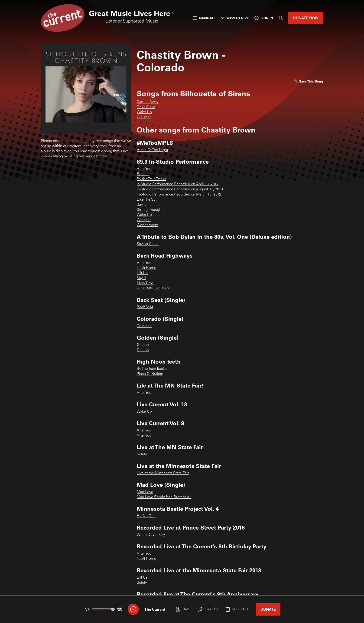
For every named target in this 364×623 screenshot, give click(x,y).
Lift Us (142, 273)
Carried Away (148, 102)
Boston (143, 174)
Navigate (204, 18)
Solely (142, 454)
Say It (141, 205)
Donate (268, 609)
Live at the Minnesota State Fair (163, 473)
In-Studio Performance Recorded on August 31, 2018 (180, 189)
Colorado (144, 326)
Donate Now (306, 18)
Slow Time (145, 283)
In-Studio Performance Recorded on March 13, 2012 (179, 195)
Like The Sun (147, 200)
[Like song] (308, 81)
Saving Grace (148, 244)
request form (96, 156)
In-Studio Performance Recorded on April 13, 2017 (178, 184)
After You (144, 169)
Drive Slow (146, 107)
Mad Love (145, 492)
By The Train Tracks (152, 369)
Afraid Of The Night (152, 150)
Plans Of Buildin (150, 374)
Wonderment (148, 225)
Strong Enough (149, 210)
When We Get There (153, 288)
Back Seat (145, 307)
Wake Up (144, 112)
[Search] (281, 18)
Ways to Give (235, 18)
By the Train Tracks (151, 179)
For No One (146, 516)
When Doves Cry (151, 535)
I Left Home (146, 268)
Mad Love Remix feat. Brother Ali (164, 497)
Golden (143, 345)
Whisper (144, 117)
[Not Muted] (87, 609)
